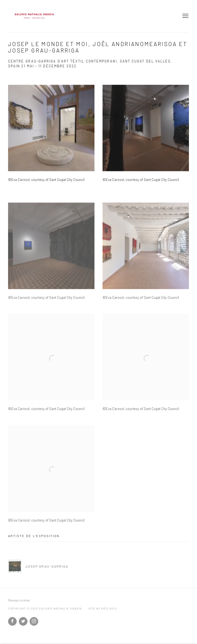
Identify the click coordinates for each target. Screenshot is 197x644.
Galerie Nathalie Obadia (67, 16)
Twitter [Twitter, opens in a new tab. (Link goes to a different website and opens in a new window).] (23, 621)
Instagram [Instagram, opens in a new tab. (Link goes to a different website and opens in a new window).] (34, 621)
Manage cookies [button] (19, 600)
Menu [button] (185, 16)
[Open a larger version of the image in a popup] (51, 135)
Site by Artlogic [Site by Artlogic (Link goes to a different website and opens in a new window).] (103, 608)
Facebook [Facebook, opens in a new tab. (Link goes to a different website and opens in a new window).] (12, 621)
